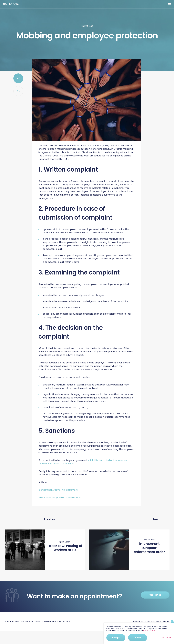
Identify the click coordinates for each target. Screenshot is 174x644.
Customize (166, 638)
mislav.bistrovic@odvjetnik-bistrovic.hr (60, 498)
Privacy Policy (64, 621)
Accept (116, 638)
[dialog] (139, 633)
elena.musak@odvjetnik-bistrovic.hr (58, 490)
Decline (138, 638)
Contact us (155, 595)
